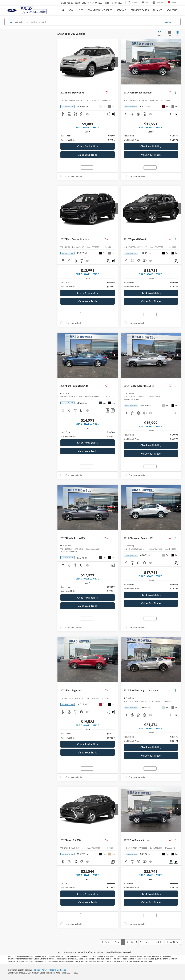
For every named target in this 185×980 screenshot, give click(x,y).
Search (168, 22)
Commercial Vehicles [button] (100, 10)
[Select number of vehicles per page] (173, 942)
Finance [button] (158, 10)
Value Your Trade (88, 155)
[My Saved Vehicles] (172, 3)
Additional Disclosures (57, 970)
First (105, 942)
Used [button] (80, 10)
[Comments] (108, 114)
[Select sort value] (160, 34)
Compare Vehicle (74, 176)
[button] (115, 62)
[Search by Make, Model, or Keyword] (88, 22)
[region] (88, 138)
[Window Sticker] (113, 114)
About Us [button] (172, 10)
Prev (116, 942)
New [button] (71, 10)
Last (158, 942)
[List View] (177, 34)
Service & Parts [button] (140, 10)
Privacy (44, 970)
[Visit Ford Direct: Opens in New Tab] (80, 973)
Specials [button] (121, 10)
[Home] (63, 10)
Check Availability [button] (88, 146)
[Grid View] (169, 34)
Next (148, 942)
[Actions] (112, 93)
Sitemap (37, 970)
